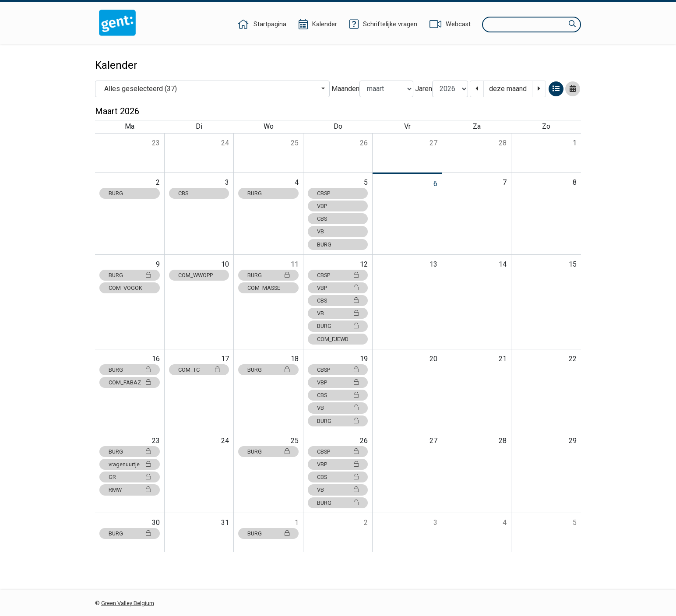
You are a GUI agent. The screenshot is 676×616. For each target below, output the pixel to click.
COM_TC (199, 370)
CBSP (324, 193)
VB (320, 231)
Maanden (345, 89)
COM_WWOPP (195, 275)
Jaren (424, 89)
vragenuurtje (130, 464)
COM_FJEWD (333, 339)
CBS (183, 193)
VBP (322, 206)
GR (130, 477)
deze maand (508, 89)
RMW (130, 490)
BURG (116, 193)
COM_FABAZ (130, 382)
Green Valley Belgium (128, 603)
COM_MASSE (264, 288)
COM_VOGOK (125, 288)
